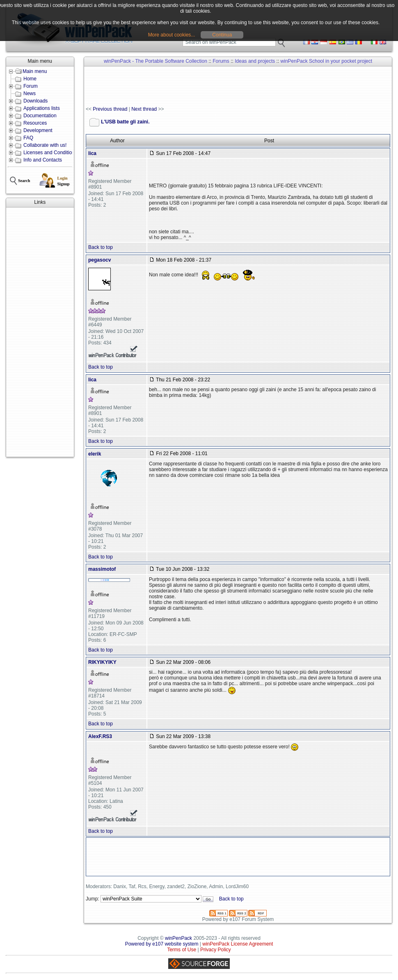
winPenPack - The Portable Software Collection (156, 61)
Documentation (40, 116)
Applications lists (42, 108)
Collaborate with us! (45, 145)
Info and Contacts (43, 160)
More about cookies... (172, 35)
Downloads (35, 101)
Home (30, 79)
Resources (35, 123)
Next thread (144, 109)
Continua (222, 35)
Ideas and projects (255, 61)
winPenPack (178, 938)
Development (38, 130)
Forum (31, 86)
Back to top (101, 247)
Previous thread (110, 109)
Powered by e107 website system (162, 944)
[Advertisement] (40, 332)
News (30, 93)
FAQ (28, 138)
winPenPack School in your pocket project (326, 61)
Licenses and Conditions (50, 153)
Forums (221, 61)
